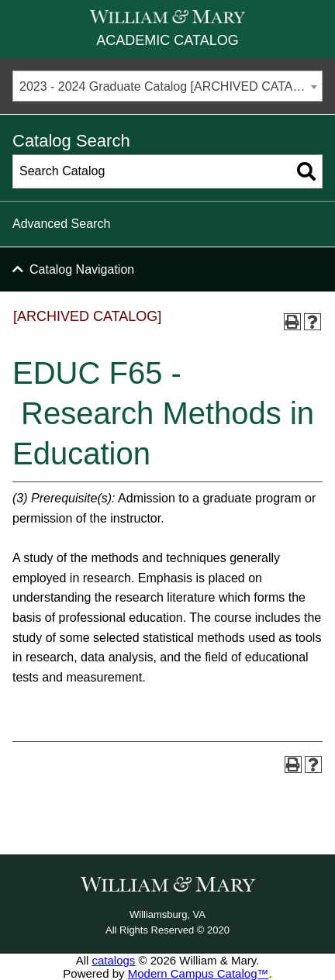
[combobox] (167, 86)
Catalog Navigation (82, 269)
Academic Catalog (167, 40)
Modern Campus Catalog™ (199, 973)
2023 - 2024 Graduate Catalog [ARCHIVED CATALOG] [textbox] (171, 86)
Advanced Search (61, 224)
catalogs (113, 960)
